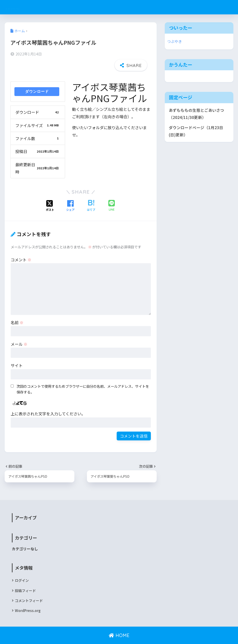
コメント (21, 246)
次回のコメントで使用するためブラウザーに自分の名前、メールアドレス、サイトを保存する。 (83, 376)
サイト (17, 352)
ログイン (22, 568)
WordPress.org (29, 599)
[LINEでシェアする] (112, 193)
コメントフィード (30, 589)
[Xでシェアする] (50, 193)
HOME (119, 624)
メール (19, 331)
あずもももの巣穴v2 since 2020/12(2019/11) (64, 7)
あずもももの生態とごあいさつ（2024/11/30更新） (196, 114)
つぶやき (175, 41)
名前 (17, 309)
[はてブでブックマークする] (91, 193)
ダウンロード (37, 78)
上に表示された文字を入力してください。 (48, 401)
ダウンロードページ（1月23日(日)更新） (196, 131)
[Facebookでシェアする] (70, 193)
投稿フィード (26, 578)
